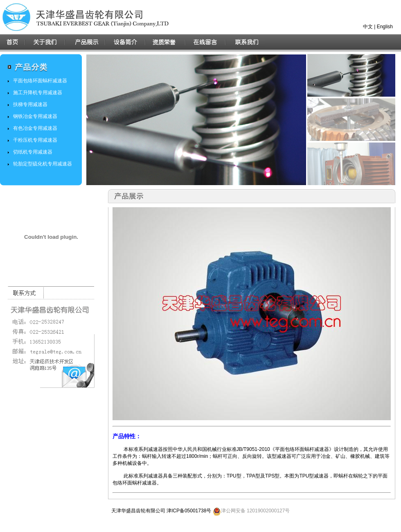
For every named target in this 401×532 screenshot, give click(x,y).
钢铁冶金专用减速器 (35, 116)
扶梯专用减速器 (30, 104)
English (385, 27)
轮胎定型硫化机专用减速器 (43, 164)
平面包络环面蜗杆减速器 (40, 81)
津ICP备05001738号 (189, 511)
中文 (368, 27)
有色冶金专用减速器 (35, 128)
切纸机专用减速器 (33, 152)
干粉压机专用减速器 (35, 140)
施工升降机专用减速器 (38, 93)
